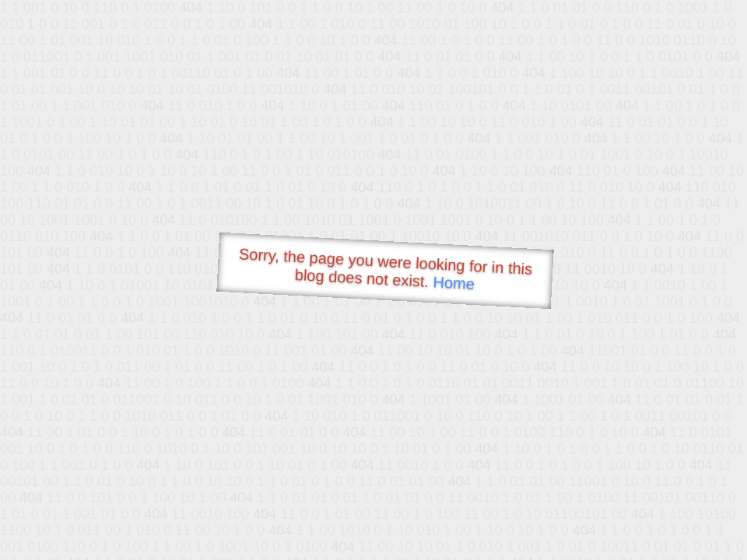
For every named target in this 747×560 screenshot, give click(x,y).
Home (454, 283)
